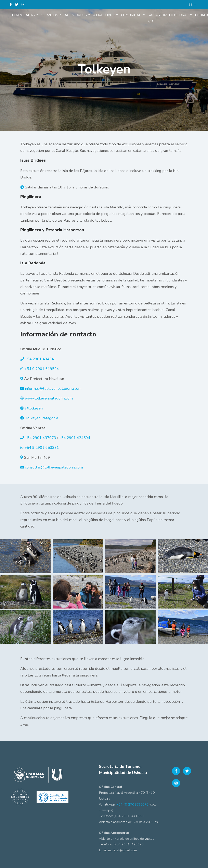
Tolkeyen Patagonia (42, 418)
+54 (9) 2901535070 (132, 805)
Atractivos (104, 15)
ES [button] (191, 4)
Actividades (76, 15)
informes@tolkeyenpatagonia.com (53, 389)
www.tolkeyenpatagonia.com (49, 398)
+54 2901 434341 (41, 359)
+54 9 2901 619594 (42, 369)
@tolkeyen (34, 408)
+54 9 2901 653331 (42, 448)
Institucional (176, 15)
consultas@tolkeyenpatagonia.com (54, 467)
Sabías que (154, 18)
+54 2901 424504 (75, 438)
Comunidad (132, 15)
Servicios (50, 15)
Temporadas (24, 15)
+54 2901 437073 (41, 438)
